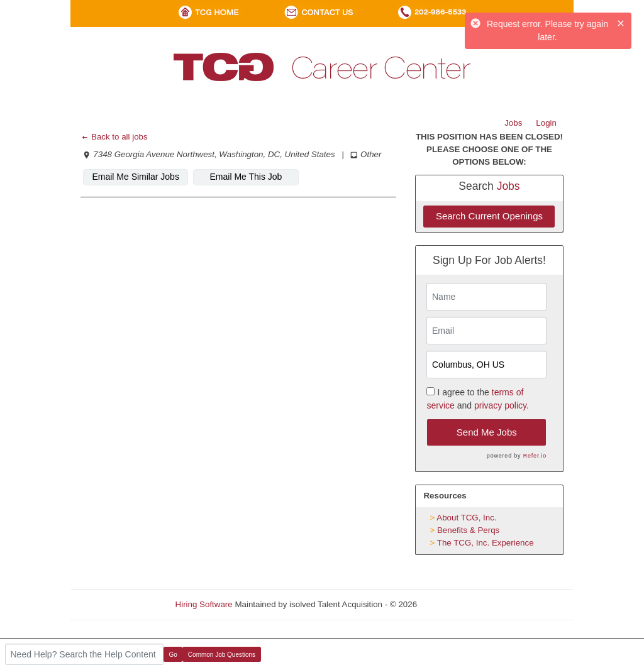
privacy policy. (502, 405)
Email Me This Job (246, 177)
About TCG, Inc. (466, 518)
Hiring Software (204, 604)
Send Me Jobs (487, 432)
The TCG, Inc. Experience (486, 543)
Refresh (454, 604)
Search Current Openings (489, 216)
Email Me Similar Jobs (135, 177)
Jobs (513, 123)
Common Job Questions (222, 655)
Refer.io (535, 456)
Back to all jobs (114, 137)
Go (173, 655)
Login (546, 123)
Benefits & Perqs (468, 530)
